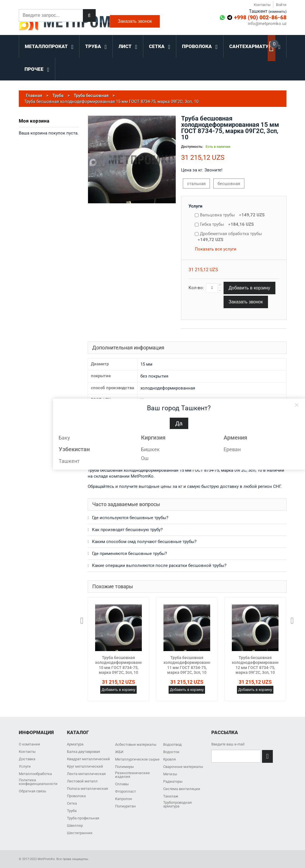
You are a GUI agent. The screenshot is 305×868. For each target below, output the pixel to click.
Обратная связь (32, 791)
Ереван (232, 449)
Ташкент (69, 461)
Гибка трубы (227, 224)
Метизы (170, 774)
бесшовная (229, 184)
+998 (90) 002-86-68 (260, 17)
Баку (64, 438)
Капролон (124, 799)
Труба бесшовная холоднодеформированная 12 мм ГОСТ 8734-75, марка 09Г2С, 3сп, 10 (258, 665)
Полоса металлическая (87, 789)
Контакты (262, 5)
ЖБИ (119, 752)
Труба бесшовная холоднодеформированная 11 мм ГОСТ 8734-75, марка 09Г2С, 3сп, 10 (189, 665)
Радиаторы (173, 781)
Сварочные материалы (183, 767)
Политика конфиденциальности (38, 782)
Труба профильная (83, 818)
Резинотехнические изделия (132, 775)
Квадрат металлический (88, 759)
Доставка (27, 759)
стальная (196, 184)
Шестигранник (80, 833)
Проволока (76, 796)
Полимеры (124, 767)
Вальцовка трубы (232, 215)
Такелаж (171, 796)
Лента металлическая (86, 774)
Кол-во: (196, 288)
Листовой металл (82, 781)
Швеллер (75, 825)
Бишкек (150, 449)
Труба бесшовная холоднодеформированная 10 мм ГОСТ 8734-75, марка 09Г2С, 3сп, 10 (121, 665)
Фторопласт (125, 791)
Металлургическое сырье (137, 759)
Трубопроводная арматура (177, 804)
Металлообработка (35, 774)
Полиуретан (125, 806)
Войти (281, 5)
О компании (29, 744)
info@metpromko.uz (267, 24)
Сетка (72, 803)
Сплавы (122, 784)
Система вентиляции (182, 789)
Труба (72, 811)
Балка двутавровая (83, 752)
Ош (145, 458)
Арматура (75, 744)
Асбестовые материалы (136, 744)
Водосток (171, 752)
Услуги (196, 206)
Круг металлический (85, 766)
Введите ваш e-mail (228, 744)
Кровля (169, 759)
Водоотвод (172, 744)
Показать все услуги (216, 249)
